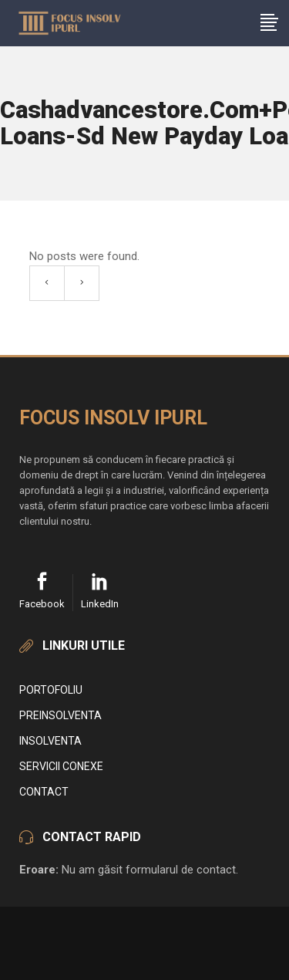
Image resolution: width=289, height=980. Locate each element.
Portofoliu (51, 690)
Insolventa (50, 741)
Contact (44, 792)
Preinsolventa (60, 715)
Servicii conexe (61, 766)
